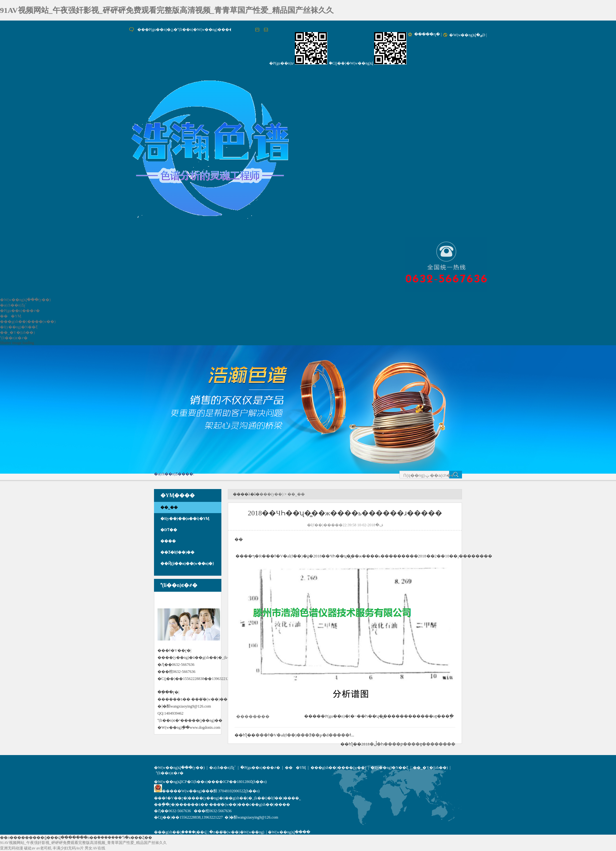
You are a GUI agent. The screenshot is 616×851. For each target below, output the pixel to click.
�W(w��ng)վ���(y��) (25, 300)
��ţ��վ (197, 832)
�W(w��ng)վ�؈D (467, 35)
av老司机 (44, 848)
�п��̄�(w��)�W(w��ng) (237, 832)
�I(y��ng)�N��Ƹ (19, 327)
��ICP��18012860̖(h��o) (241, 782)
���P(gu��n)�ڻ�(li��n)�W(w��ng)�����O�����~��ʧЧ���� (214, 30)
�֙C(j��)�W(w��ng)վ (351, 63)
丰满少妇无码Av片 (68, 848)
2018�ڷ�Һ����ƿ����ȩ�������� (408, 744)
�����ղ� (427, 34)
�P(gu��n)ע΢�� (282, 63)
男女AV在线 (95, 848)
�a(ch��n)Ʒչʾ (13, 305)
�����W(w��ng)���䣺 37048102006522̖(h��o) (207, 791)
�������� (253, 716)
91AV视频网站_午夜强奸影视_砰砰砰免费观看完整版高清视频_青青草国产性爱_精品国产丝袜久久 (167, 10)
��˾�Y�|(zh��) (17, 332)
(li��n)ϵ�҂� (14, 338)
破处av (30, 848)
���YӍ (11, 316)
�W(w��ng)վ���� (289, 832)
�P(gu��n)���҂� (20, 311)
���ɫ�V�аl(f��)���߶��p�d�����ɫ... (305, 735)
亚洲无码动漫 (12, 848)
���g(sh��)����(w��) (28, 322)
